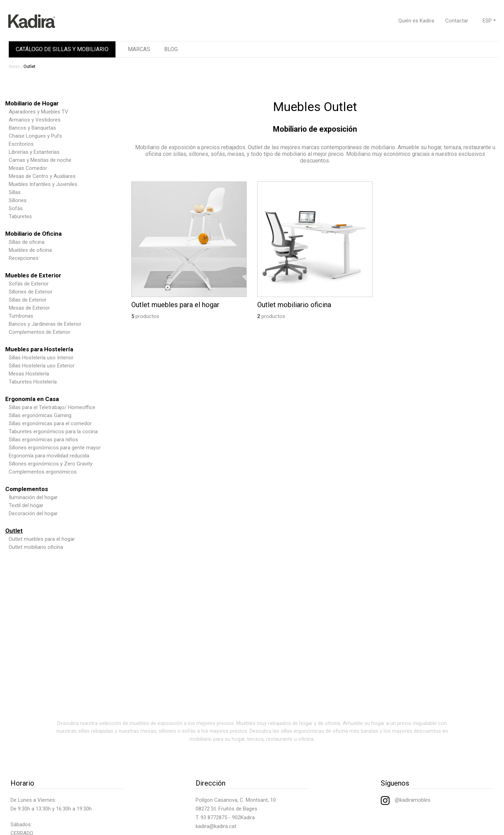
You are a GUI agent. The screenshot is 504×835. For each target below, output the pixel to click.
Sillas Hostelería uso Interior (41, 358)
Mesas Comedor (28, 168)
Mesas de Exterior (29, 308)
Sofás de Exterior (29, 284)
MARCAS (139, 49)
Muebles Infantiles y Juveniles (43, 184)
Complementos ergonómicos (43, 472)
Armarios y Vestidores (35, 120)
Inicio (15, 66)
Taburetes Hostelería (33, 382)
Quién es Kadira (416, 21)
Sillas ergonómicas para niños (43, 440)
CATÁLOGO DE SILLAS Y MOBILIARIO (62, 49)
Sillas (15, 192)
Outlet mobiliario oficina (36, 547)
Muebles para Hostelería (39, 349)
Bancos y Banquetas (32, 128)
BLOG (171, 49)
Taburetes (20, 216)
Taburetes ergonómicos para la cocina (53, 432)
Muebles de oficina (30, 250)
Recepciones (24, 258)
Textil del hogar (26, 505)
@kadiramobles (406, 800)
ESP (487, 21)
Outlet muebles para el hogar (42, 539)
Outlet (29, 66)
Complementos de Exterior (40, 332)
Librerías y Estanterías (34, 152)
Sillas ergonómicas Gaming (40, 415)
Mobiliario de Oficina (33, 234)
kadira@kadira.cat (216, 826)
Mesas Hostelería (29, 374)
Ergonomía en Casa (32, 399)
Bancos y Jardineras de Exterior (45, 324)
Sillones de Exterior (31, 292)
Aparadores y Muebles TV (38, 112)
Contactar (457, 21)
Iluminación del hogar (33, 497)
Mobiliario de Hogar (32, 103)
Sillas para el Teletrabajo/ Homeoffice (52, 407)
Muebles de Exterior (33, 275)
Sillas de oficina (27, 242)
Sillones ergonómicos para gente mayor (55, 448)
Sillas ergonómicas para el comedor (50, 423)
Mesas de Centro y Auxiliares (42, 176)
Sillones (18, 200)
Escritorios (21, 144)
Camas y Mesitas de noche (40, 160)
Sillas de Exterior (28, 300)
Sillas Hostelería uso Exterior (42, 366)
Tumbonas (21, 316)
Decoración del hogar (33, 513)
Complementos (27, 489)
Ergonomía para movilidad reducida (49, 456)
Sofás (16, 208)
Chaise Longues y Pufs (35, 136)
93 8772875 (214, 817)
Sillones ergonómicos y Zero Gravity (51, 464)
